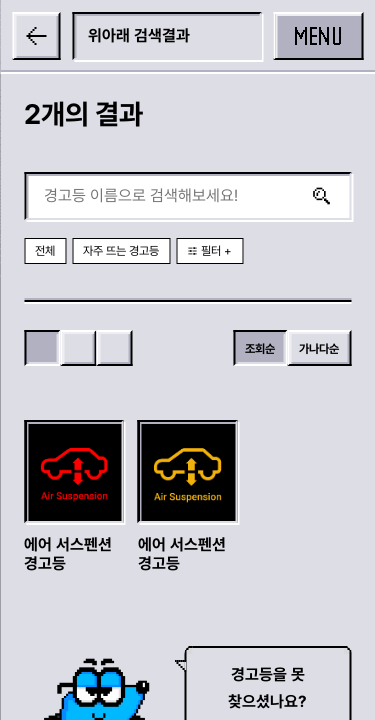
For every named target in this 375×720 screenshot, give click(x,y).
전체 (45, 251)
